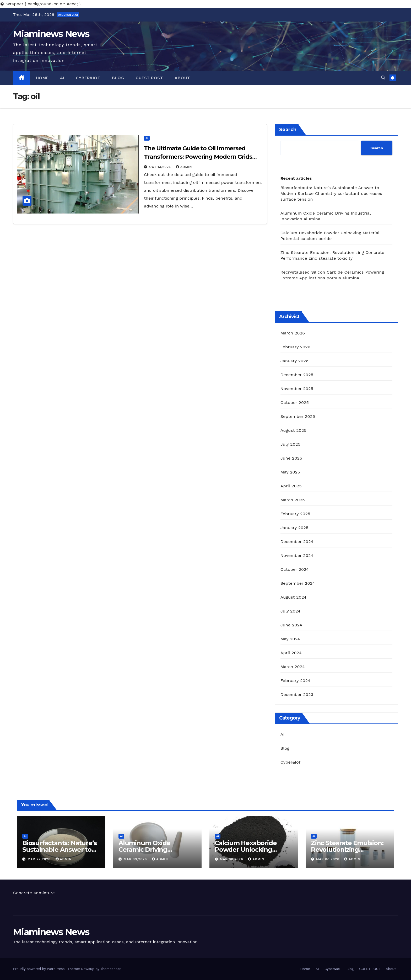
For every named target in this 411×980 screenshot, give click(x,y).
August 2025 (293, 430)
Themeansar (110, 969)
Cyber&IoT (88, 78)
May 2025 (290, 472)
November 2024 (297, 555)
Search (288, 130)
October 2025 (295, 403)
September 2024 (298, 583)
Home (42, 78)
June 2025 (291, 458)
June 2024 (291, 625)
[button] (383, 78)
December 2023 (297, 694)
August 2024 (293, 597)
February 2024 (295, 681)
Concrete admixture (34, 893)
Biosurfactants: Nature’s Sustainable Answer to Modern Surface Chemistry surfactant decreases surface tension (331, 193)
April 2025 (291, 486)
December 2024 (297, 542)
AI (62, 78)
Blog (118, 78)
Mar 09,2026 (136, 859)
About (182, 78)
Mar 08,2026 (232, 859)
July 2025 (290, 444)
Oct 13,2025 (161, 167)
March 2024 (293, 667)
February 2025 (295, 514)
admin (184, 167)
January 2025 (294, 528)
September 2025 (298, 416)
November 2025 (297, 389)
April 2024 (291, 653)
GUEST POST (149, 78)
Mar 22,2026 (40, 859)
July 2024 (290, 611)
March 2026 (293, 333)
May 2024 (290, 639)
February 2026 (295, 347)
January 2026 (294, 361)
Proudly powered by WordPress (39, 969)
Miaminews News (51, 34)
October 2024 (295, 569)
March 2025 (293, 500)
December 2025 (297, 375)
